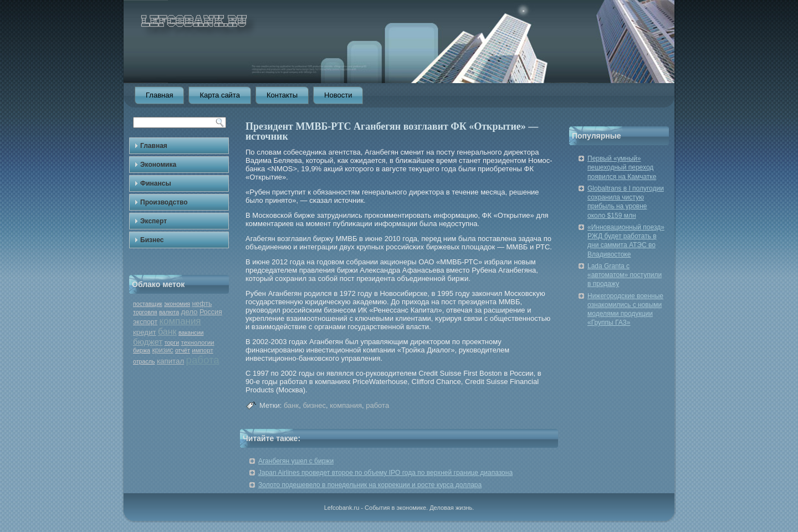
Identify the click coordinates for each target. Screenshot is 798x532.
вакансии (191, 332)
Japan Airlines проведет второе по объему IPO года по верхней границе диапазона (385, 473)
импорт (203, 350)
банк (167, 332)
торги (172, 342)
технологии (198, 342)
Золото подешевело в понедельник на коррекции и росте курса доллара (370, 485)
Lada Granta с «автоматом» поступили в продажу (625, 275)
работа (203, 360)
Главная (159, 95)
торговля (145, 312)
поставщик (148, 304)
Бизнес (152, 240)
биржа (142, 350)
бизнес (314, 405)
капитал (170, 361)
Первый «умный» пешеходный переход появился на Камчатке (622, 168)
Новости (338, 95)
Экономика (158, 165)
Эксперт (154, 221)
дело (189, 312)
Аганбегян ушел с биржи (296, 461)
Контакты (282, 95)
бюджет (148, 342)
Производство (164, 202)
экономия (177, 304)
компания (180, 321)
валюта (169, 312)
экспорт (145, 322)
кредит (145, 332)
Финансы (156, 183)
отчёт (183, 350)
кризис (162, 350)
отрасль (144, 361)
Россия (211, 312)
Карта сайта (219, 95)
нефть (202, 304)
